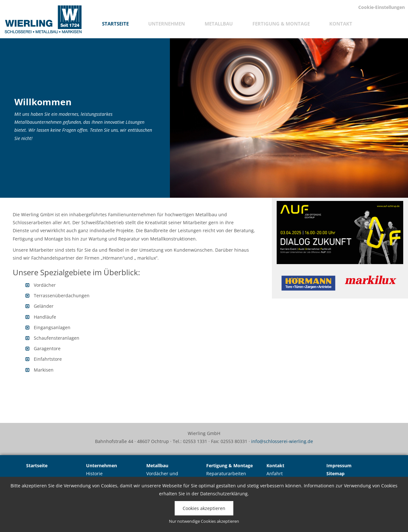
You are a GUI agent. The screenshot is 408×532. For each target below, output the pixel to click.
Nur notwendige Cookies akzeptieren (204, 521)
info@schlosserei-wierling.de (282, 441)
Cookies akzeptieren (204, 508)
